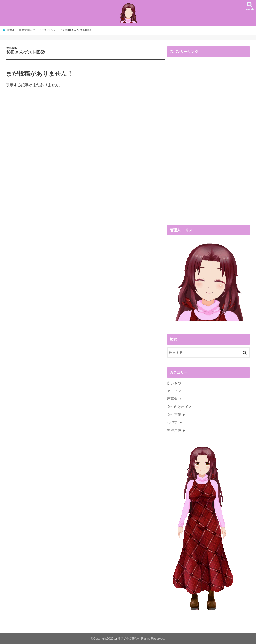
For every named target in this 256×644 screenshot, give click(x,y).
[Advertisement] (202, 142)
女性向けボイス (179, 407)
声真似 (172, 399)
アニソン (174, 391)
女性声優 (174, 415)
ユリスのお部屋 (125, 638)
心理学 (172, 422)
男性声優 (174, 430)
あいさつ (174, 383)
